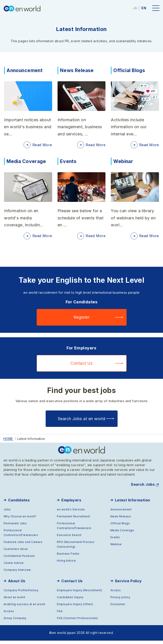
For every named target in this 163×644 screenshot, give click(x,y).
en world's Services (71, 513)
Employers (71, 503)
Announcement (25, 70)
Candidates (19, 503)
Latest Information (133, 503)
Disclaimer (118, 608)
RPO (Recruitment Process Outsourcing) (76, 548)
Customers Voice (16, 552)
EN (144, 8)
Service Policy (128, 584)
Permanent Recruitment (73, 520)
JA (135, 8)
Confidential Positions (19, 559)
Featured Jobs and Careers (23, 545)
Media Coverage (27, 163)
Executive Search (69, 538)
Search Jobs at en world (81, 422)
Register (82, 321)
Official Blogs (130, 70)
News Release (77, 70)
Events (68, 163)
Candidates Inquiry (70, 601)
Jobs (7, 513)
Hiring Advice (66, 564)
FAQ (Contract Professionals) (77, 621)
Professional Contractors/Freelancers (21, 536)
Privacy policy (120, 601)
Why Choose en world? (20, 520)
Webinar (124, 163)
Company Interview (17, 573)
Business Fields (68, 557)
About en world (14, 601)
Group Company (15, 621)
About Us (17, 584)
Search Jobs (143, 488)
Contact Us (81, 367)
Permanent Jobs (15, 527)
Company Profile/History (21, 594)
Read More (41, 146)
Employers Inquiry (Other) (75, 608)
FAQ (60, 614)
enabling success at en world (24, 608)
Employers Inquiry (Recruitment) (79, 594)
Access (9, 614)
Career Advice (14, 566)
